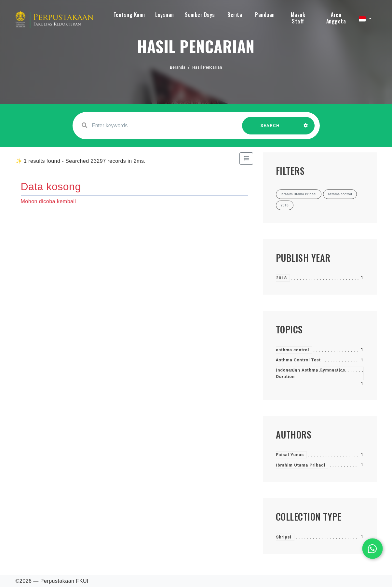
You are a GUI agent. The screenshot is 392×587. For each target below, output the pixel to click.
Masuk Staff (298, 18)
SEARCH (270, 129)
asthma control (293, 350)
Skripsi (284, 537)
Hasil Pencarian (207, 67)
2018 (282, 278)
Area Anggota (336, 18)
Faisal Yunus (290, 455)
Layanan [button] (165, 15)
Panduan (265, 15)
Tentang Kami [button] (129, 15)
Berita (235, 15)
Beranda (178, 67)
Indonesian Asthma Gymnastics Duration (311, 373)
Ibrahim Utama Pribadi (301, 465)
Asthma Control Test (298, 360)
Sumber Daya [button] (200, 15)
